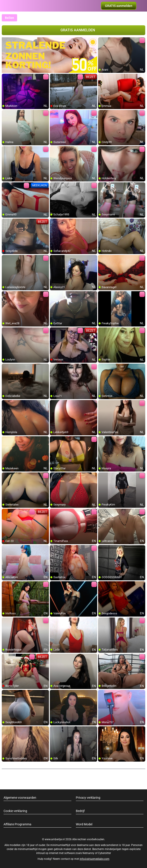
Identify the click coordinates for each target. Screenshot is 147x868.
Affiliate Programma (17, 824)
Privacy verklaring (88, 798)
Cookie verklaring (15, 811)
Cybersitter (105, 853)
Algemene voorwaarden (20, 798)
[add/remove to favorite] (102, 41)
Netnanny (89, 853)
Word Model (84, 824)
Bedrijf (80, 811)
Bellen (9, 18)
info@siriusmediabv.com (95, 859)
